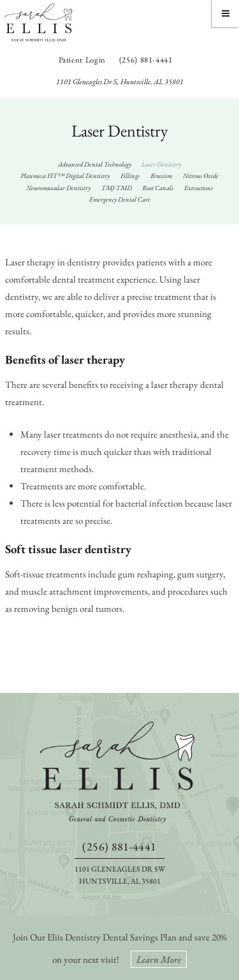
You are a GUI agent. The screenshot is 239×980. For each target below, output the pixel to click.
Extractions (199, 188)
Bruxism (161, 175)
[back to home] (120, 772)
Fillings (130, 175)
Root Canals (158, 188)
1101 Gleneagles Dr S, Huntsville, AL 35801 (120, 82)
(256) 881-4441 (146, 60)
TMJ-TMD (117, 188)
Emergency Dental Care (120, 199)
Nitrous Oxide (201, 175)
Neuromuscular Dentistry (58, 188)
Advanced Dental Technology (95, 164)
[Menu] (225, 14)
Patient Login (82, 60)
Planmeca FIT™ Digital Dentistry (65, 175)
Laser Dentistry (161, 164)
